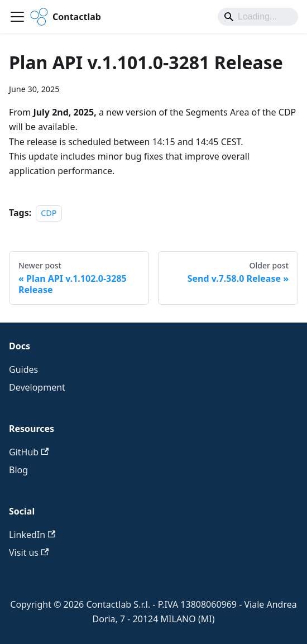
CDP (49, 213)
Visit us (29, 552)
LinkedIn (32, 535)
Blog (18, 470)
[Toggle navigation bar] (17, 17)
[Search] (258, 17)
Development (37, 387)
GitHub (29, 452)
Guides (23, 369)
